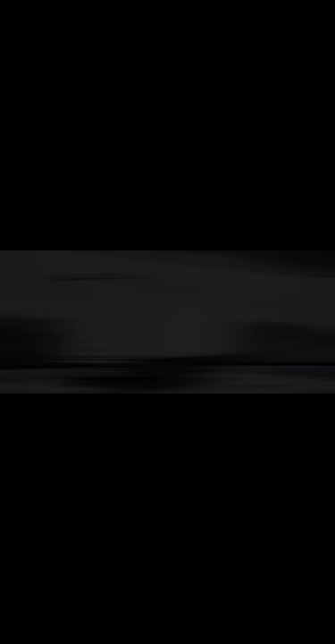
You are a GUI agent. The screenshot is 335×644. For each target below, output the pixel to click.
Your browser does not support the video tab (167, 322)
